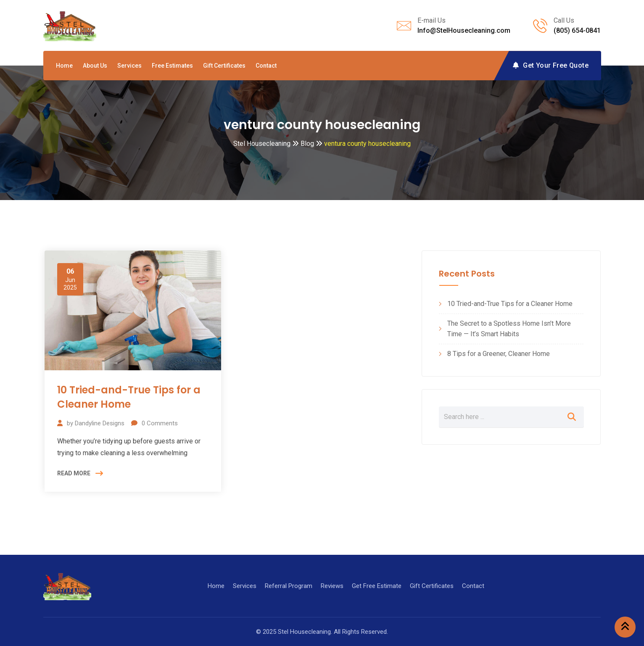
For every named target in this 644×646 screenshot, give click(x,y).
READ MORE (74, 473)
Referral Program (289, 586)
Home (64, 66)
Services (129, 66)
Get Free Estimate (377, 586)
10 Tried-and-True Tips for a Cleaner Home (129, 397)
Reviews (332, 586)
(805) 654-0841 (577, 30)
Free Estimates (172, 66)
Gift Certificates (224, 66)
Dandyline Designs (100, 423)
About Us (95, 66)
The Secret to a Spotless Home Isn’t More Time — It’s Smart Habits (509, 329)
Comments (160, 423)
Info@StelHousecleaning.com (464, 30)
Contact (266, 66)
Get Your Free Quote (551, 65)
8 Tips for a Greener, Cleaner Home (499, 354)
